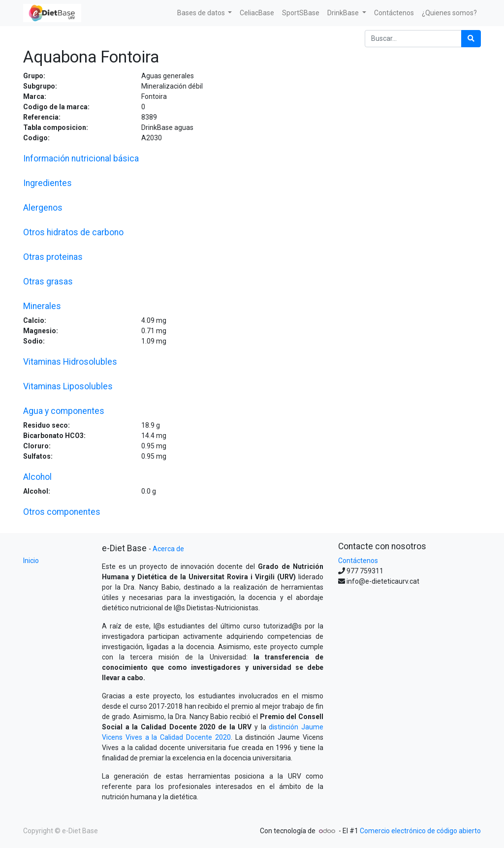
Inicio (31, 561)
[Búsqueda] (471, 39)
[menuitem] (257, 13)
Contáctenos (358, 561)
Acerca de (168, 549)
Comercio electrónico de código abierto (420, 831)
